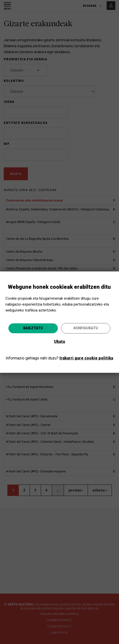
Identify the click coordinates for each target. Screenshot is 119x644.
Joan (83, 352)
